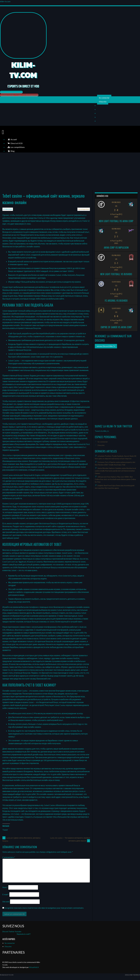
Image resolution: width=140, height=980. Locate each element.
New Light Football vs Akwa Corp (116, 221)
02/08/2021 (116, 229)
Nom (5, 887)
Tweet (5, 830)
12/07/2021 (116, 308)
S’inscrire (103, 102)
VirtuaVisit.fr (34, 967)
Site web (6, 902)
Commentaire (9, 857)
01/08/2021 (116, 255)
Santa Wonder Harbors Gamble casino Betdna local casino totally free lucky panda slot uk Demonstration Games (115, 471)
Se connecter (104, 98)
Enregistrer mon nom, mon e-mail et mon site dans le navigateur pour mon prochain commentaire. (44, 908)
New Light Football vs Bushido (116, 274)
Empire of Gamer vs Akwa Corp (116, 327)
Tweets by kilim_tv (102, 431)
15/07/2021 (116, 282)
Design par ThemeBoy (133, 975)
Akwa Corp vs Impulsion (116, 247)
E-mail (6, 894)
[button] (11, 92)
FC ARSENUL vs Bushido (116, 301)
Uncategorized (84, 209)
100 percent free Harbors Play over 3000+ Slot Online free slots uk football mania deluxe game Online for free (115, 479)
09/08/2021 (116, 202)
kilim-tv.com (5, 1)
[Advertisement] (70, 172)
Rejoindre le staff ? (24, 934)
